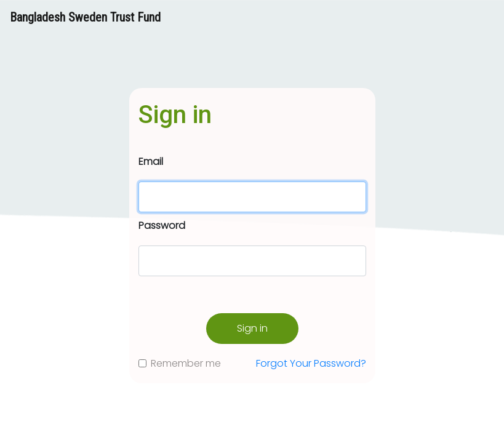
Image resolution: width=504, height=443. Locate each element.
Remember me (186, 363)
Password (162, 225)
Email (151, 162)
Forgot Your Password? (311, 363)
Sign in (252, 328)
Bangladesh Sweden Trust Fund (85, 17)
